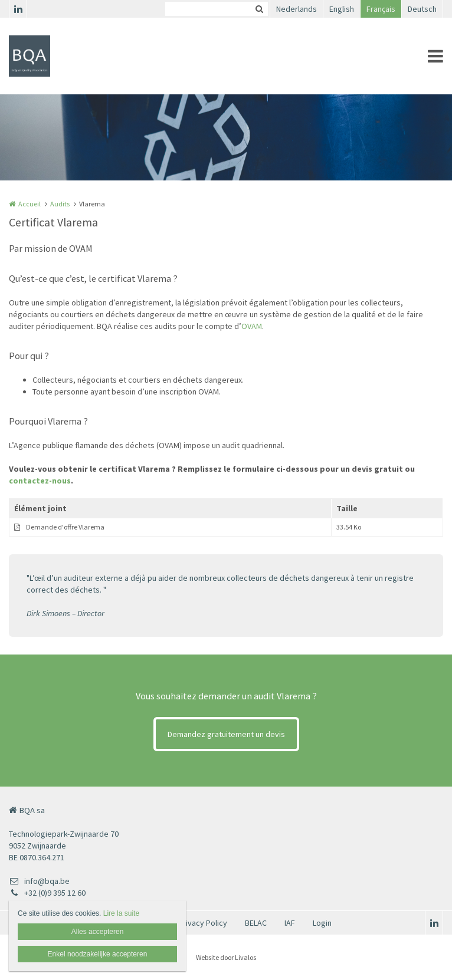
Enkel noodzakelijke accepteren (98, 954)
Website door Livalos (226, 957)
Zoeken (259, 9)
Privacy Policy (203, 923)
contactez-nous (40, 481)
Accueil (30, 204)
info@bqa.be (39, 881)
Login (322, 923)
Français (381, 9)
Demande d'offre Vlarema (65, 527)
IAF (290, 923)
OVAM (252, 326)
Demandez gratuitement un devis (226, 734)
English (342, 9)
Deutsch (422, 9)
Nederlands (297, 9)
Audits (60, 204)
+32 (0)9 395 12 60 (47, 893)
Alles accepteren (98, 932)
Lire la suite (121, 913)
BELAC (256, 923)
